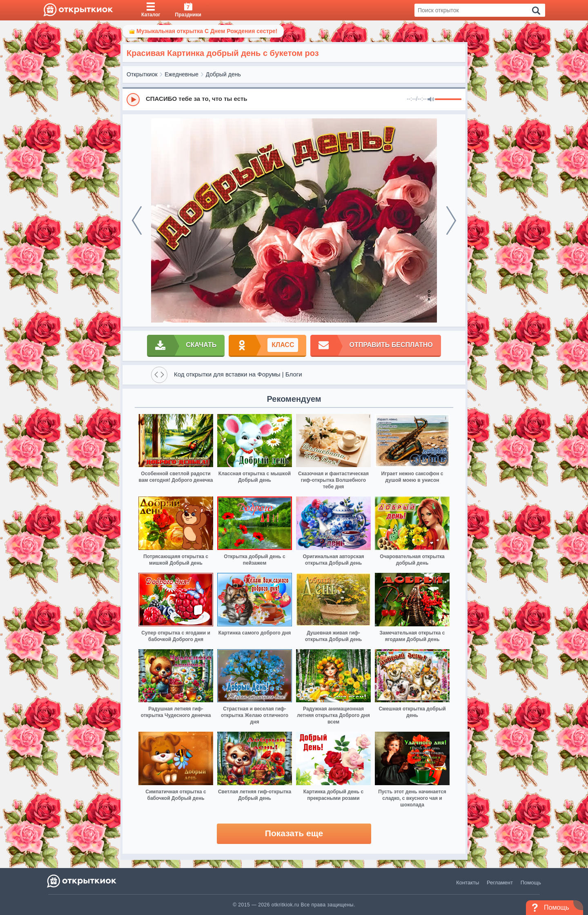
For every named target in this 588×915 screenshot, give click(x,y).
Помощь (531, 883)
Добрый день (223, 74)
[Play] (133, 100)
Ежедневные (182, 74)
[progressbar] (448, 100)
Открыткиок (142, 74)
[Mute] (431, 100)
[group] (294, 99)
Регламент (500, 883)
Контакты (468, 883)
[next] (451, 220)
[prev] (137, 220)
